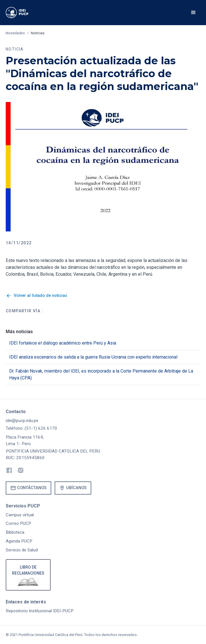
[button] (193, 13)
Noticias (38, 33)
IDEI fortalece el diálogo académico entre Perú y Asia (63, 343)
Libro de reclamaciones (28, 570)
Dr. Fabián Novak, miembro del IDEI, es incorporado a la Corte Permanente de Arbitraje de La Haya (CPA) (101, 374)
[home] (25, 13)
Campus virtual (20, 515)
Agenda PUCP (19, 541)
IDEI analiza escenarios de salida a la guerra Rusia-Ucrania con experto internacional (93, 357)
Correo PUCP (18, 523)
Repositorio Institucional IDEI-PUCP (40, 611)
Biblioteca (15, 532)
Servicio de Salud (22, 550)
